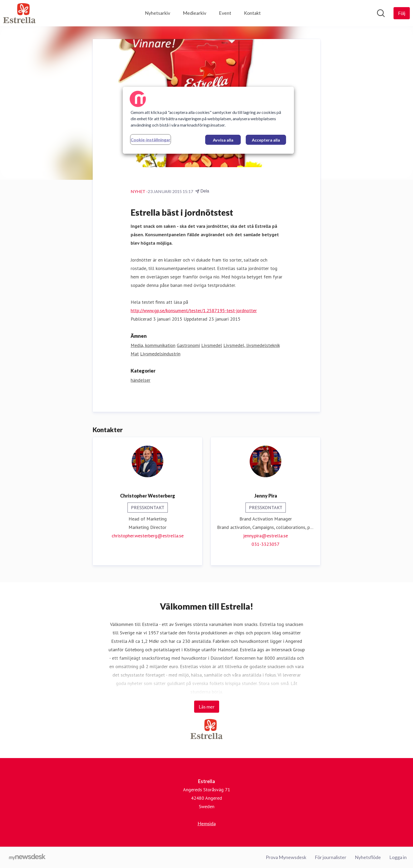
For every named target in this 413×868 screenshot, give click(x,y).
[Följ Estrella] (402, 13)
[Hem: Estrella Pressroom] (19, 13)
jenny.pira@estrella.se (265, 536)
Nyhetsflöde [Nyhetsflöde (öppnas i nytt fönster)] (368, 857)
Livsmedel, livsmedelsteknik (252, 345)
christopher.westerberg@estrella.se (148, 536)
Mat (135, 354)
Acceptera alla (266, 140)
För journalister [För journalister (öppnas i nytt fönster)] (331, 857)
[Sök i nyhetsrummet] (381, 13)
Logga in (398, 857)
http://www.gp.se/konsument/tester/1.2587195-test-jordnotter (194, 310)
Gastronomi (188, 345)
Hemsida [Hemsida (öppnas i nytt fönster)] (207, 823)
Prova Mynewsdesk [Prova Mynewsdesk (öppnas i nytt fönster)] (286, 857)
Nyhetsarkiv (158, 13)
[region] (208, 120)
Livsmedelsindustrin (160, 354)
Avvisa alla (223, 140)
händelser (141, 380)
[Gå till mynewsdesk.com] (27, 857)
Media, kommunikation (153, 345)
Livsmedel (212, 345)
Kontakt (252, 13)
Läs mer (207, 707)
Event (225, 13)
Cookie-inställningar (151, 140)
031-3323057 (265, 544)
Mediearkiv (195, 13)
